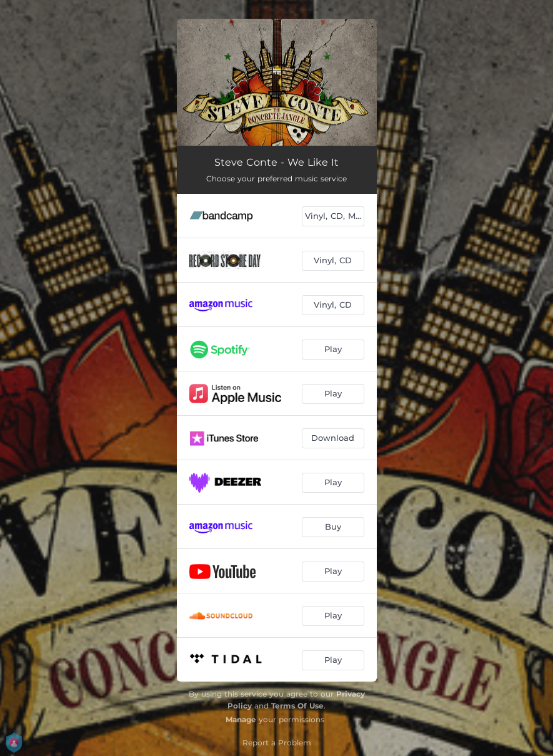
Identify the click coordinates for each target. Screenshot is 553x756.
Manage (241, 719)
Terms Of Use (297, 706)
